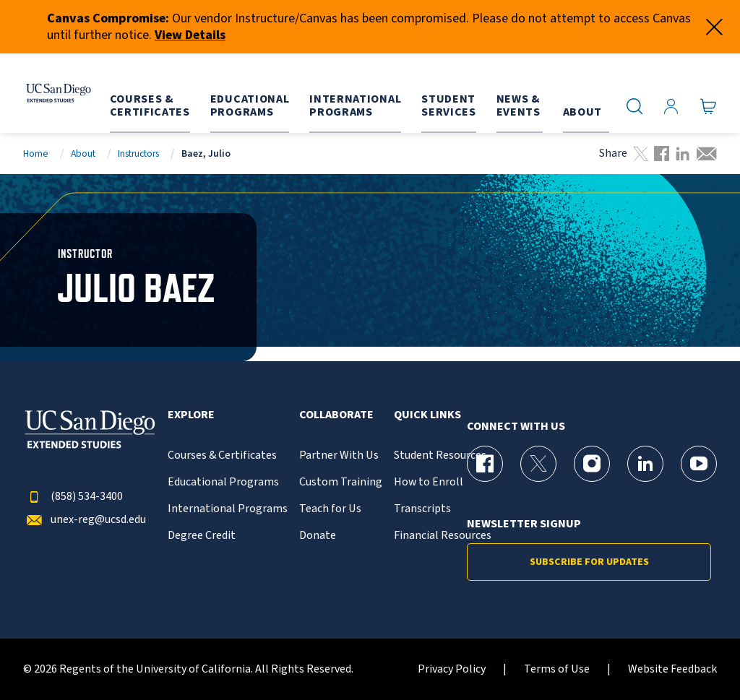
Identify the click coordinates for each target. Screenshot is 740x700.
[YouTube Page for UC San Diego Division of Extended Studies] (699, 464)
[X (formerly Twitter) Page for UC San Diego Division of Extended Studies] (538, 464)
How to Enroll (429, 482)
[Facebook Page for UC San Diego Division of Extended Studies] (485, 464)
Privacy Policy (452, 669)
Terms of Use (557, 669)
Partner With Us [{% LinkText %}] (339, 455)
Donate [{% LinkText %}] (318, 536)
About (83, 154)
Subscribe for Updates (589, 562)
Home (36, 154)
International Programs (228, 509)
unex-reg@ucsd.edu (85, 520)
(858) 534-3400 (73, 497)
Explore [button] (191, 415)
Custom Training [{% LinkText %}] (341, 482)
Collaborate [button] (336, 415)
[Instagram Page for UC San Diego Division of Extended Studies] (592, 464)
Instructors (138, 154)
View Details (190, 35)
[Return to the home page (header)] (53, 93)
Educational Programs (223, 482)
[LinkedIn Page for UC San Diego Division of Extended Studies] (645, 464)
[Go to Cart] (709, 106)
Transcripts (422, 509)
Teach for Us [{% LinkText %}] (330, 509)
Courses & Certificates (222, 455)
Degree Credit (202, 536)
